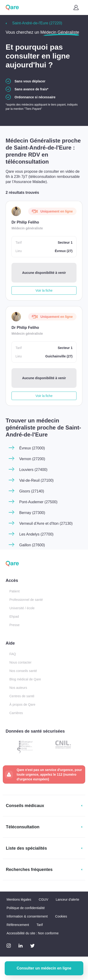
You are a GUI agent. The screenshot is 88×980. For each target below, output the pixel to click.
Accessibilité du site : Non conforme (33, 933)
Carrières (16, 713)
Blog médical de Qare (25, 679)
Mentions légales (19, 899)
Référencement (18, 925)
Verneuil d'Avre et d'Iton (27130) (46, 523)
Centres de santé (22, 696)
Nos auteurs (18, 688)
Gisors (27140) (32, 491)
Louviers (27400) (33, 470)
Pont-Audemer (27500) (38, 502)
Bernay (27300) (32, 513)
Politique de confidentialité (26, 908)
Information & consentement (27, 916)
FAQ (13, 654)
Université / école (22, 608)
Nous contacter (20, 662)
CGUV (43, 899)
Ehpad (14, 617)
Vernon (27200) (32, 459)
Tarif (40, 925)
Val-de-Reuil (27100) (36, 480)
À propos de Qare (22, 705)
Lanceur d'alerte (68, 899)
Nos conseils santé (23, 671)
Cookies (61, 916)
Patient (15, 591)
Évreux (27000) (32, 448)
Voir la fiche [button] (44, 290)
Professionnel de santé (26, 600)
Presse (15, 625)
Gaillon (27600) (32, 545)
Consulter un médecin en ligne (44, 968)
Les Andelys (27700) (36, 534)
